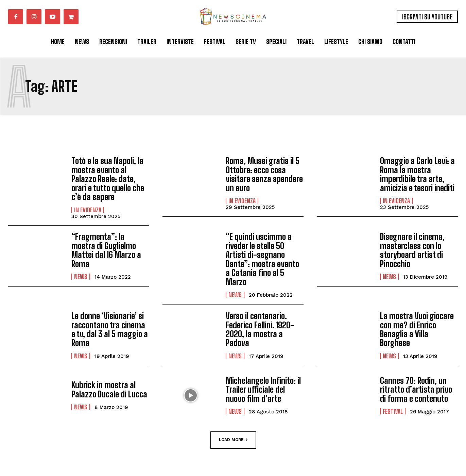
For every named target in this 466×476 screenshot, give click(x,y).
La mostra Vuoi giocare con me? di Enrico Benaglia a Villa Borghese (417, 329)
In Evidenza (88, 210)
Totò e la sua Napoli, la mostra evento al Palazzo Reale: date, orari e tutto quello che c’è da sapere (108, 179)
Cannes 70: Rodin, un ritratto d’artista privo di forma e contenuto (416, 389)
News (81, 276)
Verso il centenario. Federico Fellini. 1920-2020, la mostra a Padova (260, 329)
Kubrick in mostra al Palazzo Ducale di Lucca (109, 389)
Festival (393, 411)
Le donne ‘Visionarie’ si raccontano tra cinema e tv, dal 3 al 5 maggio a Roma (110, 329)
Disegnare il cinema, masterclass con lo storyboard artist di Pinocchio (412, 250)
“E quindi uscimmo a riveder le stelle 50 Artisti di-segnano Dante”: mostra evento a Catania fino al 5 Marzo (262, 259)
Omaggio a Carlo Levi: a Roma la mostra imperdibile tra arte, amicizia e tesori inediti (417, 174)
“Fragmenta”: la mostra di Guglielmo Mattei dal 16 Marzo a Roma (106, 250)
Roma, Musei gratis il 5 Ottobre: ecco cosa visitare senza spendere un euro (264, 174)
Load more (233, 440)
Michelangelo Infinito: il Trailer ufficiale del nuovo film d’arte (263, 389)
